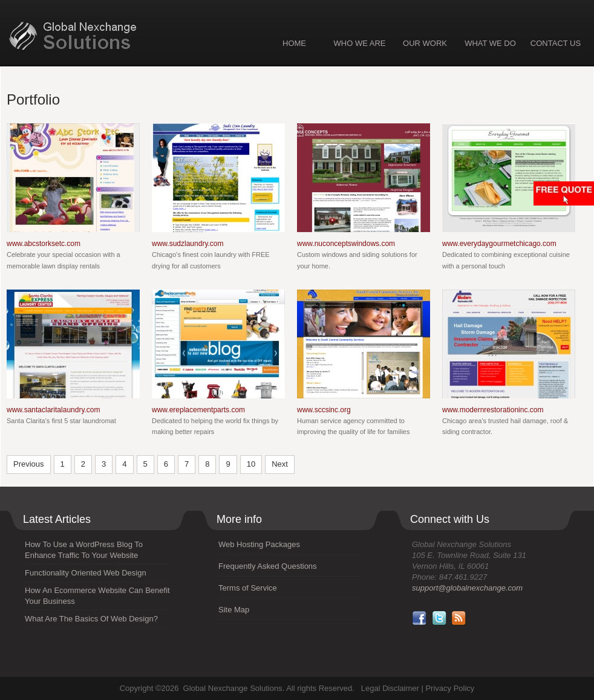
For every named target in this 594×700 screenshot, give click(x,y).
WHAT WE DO (490, 43)
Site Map (234, 610)
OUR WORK (425, 43)
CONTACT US (556, 43)
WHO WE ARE (360, 43)
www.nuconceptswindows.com (346, 244)
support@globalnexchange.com (467, 588)
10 (251, 464)
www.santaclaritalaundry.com (54, 410)
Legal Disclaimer (390, 688)
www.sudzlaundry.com (188, 244)
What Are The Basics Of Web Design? (91, 619)
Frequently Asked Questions (268, 566)
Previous (29, 464)
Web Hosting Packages (259, 544)
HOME (294, 43)
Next (280, 464)
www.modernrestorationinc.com (493, 410)
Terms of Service (248, 588)
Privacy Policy (450, 688)
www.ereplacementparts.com (198, 410)
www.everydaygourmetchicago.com (499, 244)
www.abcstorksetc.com (44, 244)
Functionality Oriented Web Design (86, 573)
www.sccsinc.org (324, 410)
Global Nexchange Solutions (108, 36)
